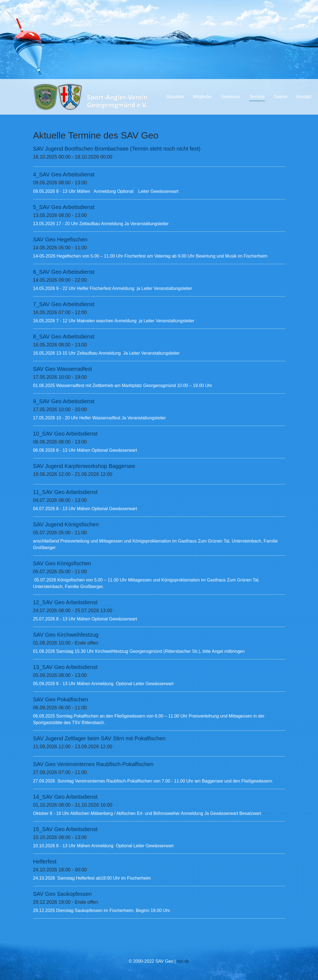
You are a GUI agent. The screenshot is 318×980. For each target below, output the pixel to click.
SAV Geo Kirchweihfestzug (66, 635)
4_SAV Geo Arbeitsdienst (64, 174)
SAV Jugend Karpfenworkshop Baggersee (84, 466)
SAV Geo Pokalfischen (61, 699)
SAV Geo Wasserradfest (63, 369)
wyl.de (183, 961)
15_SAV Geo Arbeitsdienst (65, 829)
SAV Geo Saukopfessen (62, 894)
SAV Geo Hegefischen (60, 239)
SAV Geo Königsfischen (62, 563)
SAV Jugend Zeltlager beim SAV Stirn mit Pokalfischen (99, 738)
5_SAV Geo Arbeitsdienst (64, 207)
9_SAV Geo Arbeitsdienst (64, 401)
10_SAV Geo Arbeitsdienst (65, 434)
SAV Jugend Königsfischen (66, 524)
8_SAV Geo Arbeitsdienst (64, 337)
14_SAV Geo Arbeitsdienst (65, 797)
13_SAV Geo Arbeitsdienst (65, 667)
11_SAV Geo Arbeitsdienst (65, 492)
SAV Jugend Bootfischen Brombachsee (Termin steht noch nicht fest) (117, 149)
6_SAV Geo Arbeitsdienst (64, 272)
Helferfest (45, 862)
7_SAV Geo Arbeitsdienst (64, 304)
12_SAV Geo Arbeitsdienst (65, 602)
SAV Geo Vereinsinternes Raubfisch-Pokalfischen (93, 764)
